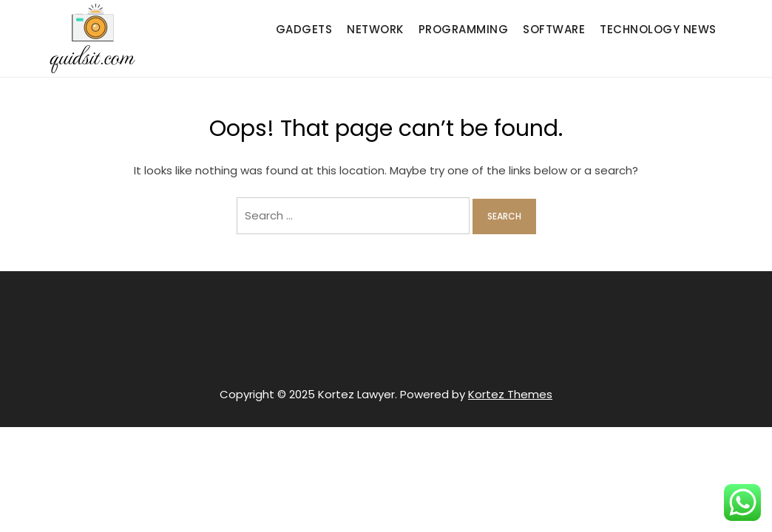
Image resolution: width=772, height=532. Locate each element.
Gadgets (304, 29)
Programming (464, 29)
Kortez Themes (510, 394)
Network (375, 29)
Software (554, 29)
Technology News (658, 29)
